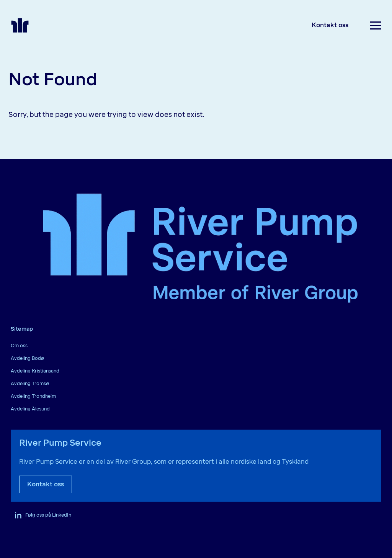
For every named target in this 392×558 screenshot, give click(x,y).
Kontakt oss (330, 25)
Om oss (19, 346)
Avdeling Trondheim (33, 396)
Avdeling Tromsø (30, 384)
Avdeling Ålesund (30, 409)
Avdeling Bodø (27, 358)
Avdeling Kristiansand (35, 371)
